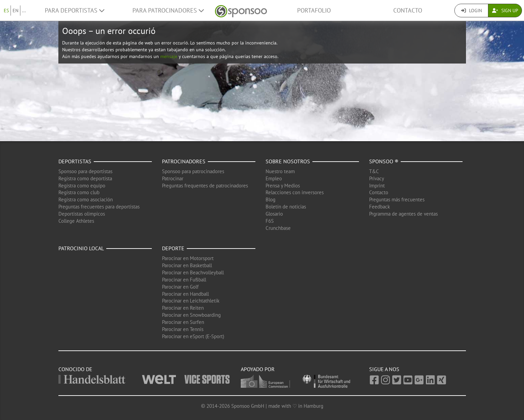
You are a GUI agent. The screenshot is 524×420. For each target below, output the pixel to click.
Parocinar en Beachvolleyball (193, 272)
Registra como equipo (82, 186)
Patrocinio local (81, 248)
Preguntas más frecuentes (397, 199)
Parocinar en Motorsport (188, 258)
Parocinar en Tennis (183, 329)
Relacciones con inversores (295, 192)
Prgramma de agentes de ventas (403, 214)
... (24, 11)
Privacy (377, 178)
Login (472, 11)
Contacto (408, 10)
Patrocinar (173, 178)
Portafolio (314, 10)
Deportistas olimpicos (82, 214)
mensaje (169, 56)
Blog (270, 199)
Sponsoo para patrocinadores (193, 171)
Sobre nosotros (288, 161)
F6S (270, 221)
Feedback (380, 207)
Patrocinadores (184, 161)
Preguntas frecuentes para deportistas (99, 207)
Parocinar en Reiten (183, 308)
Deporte (173, 248)
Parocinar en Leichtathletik (191, 301)
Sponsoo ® (384, 161)
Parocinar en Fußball (184, 280)
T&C (374, 171)
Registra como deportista (85, 178)
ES (6, 11)
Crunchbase (278, 228)
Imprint (377, 186)
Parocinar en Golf (180, 287)
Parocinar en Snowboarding (191, 315)
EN (15, 11)
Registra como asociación (86, 199)
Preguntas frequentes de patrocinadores (205, 186)
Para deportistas (75, 10)
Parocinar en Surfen (183, 322)
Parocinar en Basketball (187, 265)
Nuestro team (280, 171)
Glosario (274, 214)
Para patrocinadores (168, 10)
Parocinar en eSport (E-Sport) (193, 336)
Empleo (274, 178)
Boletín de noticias (286, 207)
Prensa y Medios (283, 186)
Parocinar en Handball (185, 294)
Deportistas (75, 161)
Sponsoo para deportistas (85, 171)
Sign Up (505, 11)
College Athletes (76, 221)
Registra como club (79, 192)
